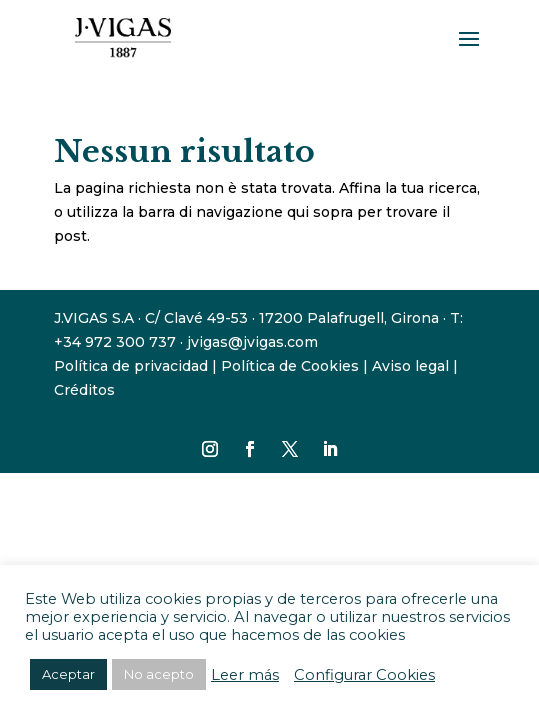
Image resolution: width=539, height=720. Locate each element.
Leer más (245, 675)
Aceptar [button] (68, 674)
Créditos (84, 390)
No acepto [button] (159, 674)
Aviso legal (410, 366)
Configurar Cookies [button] (364, 675)
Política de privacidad (131, 366)
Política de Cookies (290, 366)
